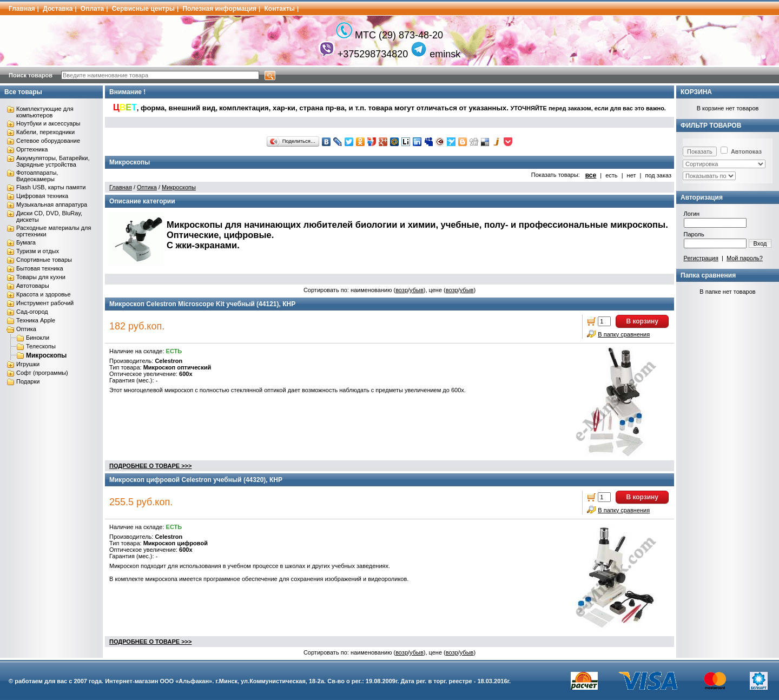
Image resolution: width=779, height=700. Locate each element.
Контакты (280, 9)
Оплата (92, 9)
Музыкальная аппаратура (52, 204)
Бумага (26, 242)
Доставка (58, 9)
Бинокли (38, 338)
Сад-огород (32, 312)
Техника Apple (36, 320)
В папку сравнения (624, 334)
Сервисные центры (143, 9)
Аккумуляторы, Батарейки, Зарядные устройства (53, 161)
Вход (760, 243)
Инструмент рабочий (45, 303)
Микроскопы (46, 355)
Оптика (26, 329)
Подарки (28, 381)
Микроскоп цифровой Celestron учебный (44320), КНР (196, 480)
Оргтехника (32, 149)
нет (632, 175)
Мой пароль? (745, 258)
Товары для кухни (41, 277)
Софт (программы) (42, 373)
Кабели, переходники (45, 132)
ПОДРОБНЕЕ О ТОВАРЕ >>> (150, 466)
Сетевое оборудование (48, 141)
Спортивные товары (44, 260)
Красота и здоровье (44, 294)
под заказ (658, 175)
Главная (22, 9)
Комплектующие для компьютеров (45, 112)
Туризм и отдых (38, 251)
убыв (417, 290)
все (591, 175)
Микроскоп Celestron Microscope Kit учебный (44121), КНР (202, 304)
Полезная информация (219, 9)
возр (402, 290)
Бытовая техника (40, 268)
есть (611, 175)
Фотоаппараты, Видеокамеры (37, 176)
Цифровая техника (42, 196)
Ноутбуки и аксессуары (48, 123)
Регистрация (701, 258)
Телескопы (41, 346)
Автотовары (33, 286)
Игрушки (28, 364)
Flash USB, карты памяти (51, 187)
